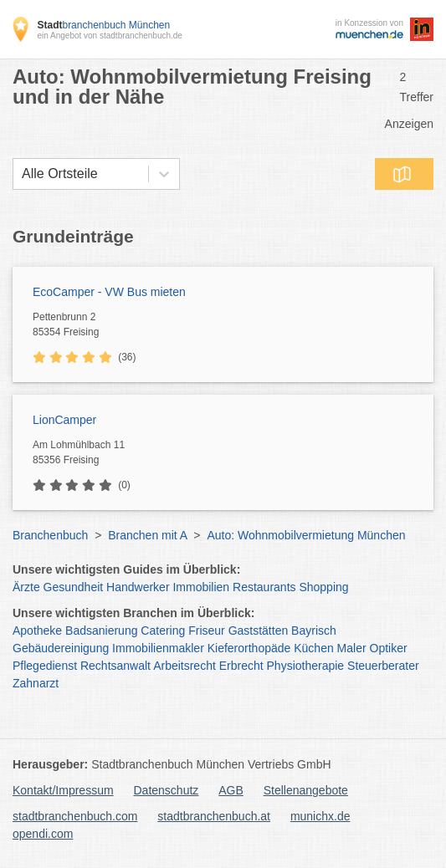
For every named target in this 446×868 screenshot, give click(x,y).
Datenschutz (167, 790)
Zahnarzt (36, 683)
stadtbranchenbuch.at (214, 816)
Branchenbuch (50, 535)
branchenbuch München (103, 25)
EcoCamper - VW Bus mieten (109, 292)
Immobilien (201, 587)
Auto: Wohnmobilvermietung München (306, 535)
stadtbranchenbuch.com (75, 816)
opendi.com (43, 834)
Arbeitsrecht (185, 666)
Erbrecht (241, 666)
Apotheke (37, 631)
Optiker (389, 648)
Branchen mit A (147, 535)
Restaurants (264, 587)
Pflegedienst (45, 666)
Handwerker (138, 587)
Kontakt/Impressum (63, 790)
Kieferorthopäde (249, 648)
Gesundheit (74, 587)
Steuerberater (383, 666)
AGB (231, 790)
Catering (163, 631)
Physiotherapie (306, 666)
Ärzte (26, 587)
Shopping (323, 587)
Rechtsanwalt (115, 666)
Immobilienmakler (158, 648)
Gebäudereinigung (61, 648)
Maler (352, 648)
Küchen (313, 648)
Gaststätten (259, 631)
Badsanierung (101, 631)
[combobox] (22, 174)
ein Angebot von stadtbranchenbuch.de (109, 36)
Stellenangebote (306, 790)
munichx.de (320, 816)
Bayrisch (314, 631)
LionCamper (64, 420)
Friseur (207, 631)
